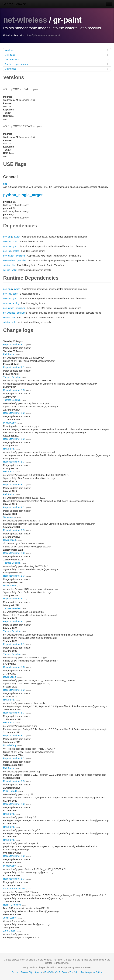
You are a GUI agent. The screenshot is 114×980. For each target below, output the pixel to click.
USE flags (57, 55)
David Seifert (10, 540)
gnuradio (21, 260)
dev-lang (7, 237)
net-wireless (25, 20)
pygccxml (21, 256)
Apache (39, 972)
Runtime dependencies (57, 64)
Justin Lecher (10, 918)
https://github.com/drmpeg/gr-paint (43, 35)
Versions (57, 50)
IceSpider (97, 972)
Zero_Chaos (9, 931)
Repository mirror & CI (14, 344)
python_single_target (23, 195)
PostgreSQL (27, 972)
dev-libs (7, 241)
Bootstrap (86, 972)
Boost (65, 972)
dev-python (9, 256)
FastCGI (48, 972)
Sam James (9, 517)
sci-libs (7, 265)
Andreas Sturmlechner (14, 888)
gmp (15, 246)
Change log (57, 69)
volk (14, 270)
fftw (14, 265)
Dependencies (57, 59)
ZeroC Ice (74, 972)
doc (5, 184)
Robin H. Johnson (12, 905)
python (17, 237)
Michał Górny (10, 423)
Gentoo (15, 972)
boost (15, 241)
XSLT (57, 972)
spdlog (16, 251)
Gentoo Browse (14, 4)
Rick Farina (9, 354)
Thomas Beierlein (12, 377)
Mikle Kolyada (10, 791)
